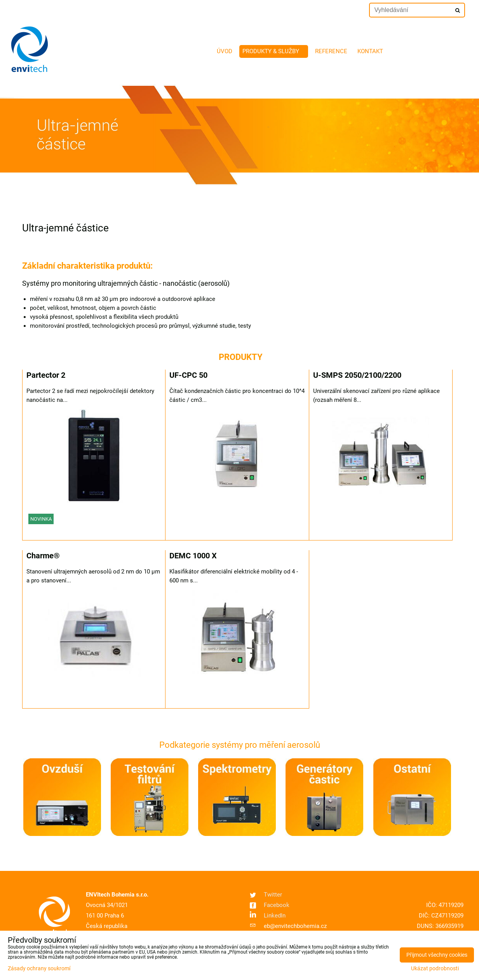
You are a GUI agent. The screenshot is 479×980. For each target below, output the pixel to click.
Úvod (225, 51)
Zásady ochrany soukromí (39, 969)
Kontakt (370, 51)
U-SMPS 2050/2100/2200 (357, 375)
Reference (331, 51)
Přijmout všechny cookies (437, 955)
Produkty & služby (274, 51)
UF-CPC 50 (188, 375)
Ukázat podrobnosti (435, 969)
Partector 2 (46, 375)
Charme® (43, 556)
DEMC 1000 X (193, 556)
